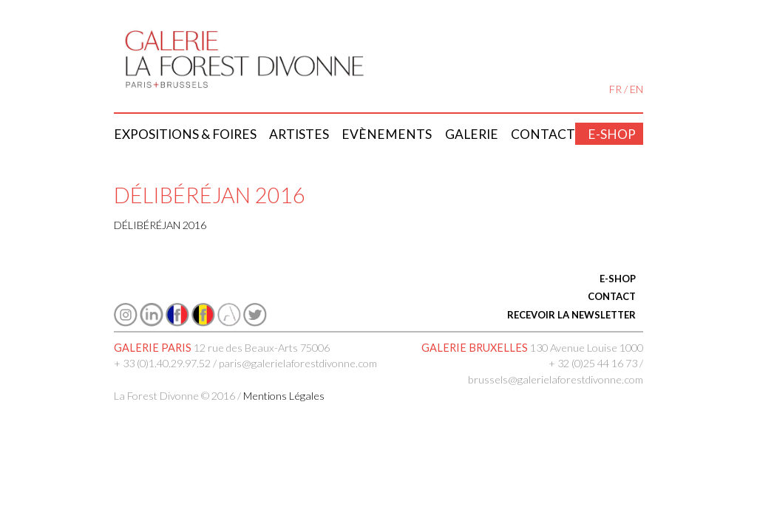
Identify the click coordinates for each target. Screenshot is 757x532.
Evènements (387, 134)
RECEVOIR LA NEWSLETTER (571, 315)
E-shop (612, 134)
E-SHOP (618, 279)
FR (615, 89)
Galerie (472, 134)
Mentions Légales (284, 396)
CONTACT (612, 296)
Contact (543, 134)
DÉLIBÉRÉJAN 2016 (160, 225)
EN (637, 89)
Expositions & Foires (185, 134)
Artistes (299, 134)
